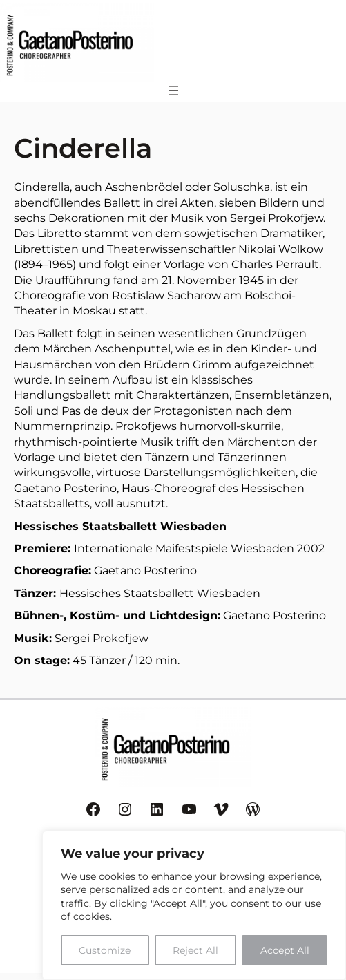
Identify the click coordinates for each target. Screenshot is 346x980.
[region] (194, 905)
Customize (105, 950)
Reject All (195, 950)
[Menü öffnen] (173, 91)
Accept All (285, 950)
